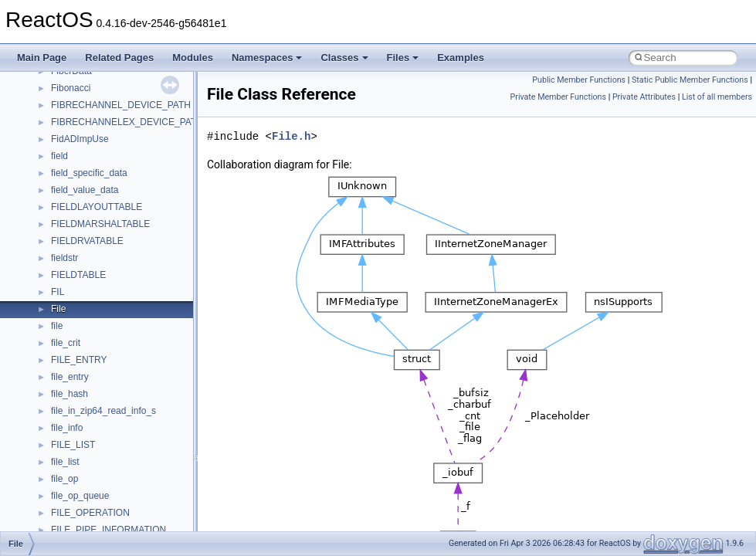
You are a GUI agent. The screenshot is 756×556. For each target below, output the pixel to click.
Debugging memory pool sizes (88, 124)
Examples (461, 58)
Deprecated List (59, 293)
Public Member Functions (579, 80)
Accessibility (76, 429)
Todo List (45, 276)
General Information (67, 259)
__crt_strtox (75, 412)
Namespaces (267, 58)
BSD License (53, 242)
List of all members (717, 97)
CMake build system (68, 90)
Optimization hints (63, 208)
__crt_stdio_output (89, 395)
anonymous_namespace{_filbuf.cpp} (125, 446)
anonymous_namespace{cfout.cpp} (123, 480)
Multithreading (55, 192)
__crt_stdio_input (86, 378)
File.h (291, 136)
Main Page (42, 58)
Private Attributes (644, 97)
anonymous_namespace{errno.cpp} (124, 514)
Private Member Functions (558, 97)
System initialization (67, 175)
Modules (193, 58)
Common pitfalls (59, 107)
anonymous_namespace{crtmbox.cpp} (130, 497)
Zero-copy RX (55, 158)
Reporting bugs (58, 141)
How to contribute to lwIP (78, 73)
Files (403, 58)
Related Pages (119, 58)
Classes (344, 58)
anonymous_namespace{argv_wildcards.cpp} (144, 463)
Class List (59, 361)
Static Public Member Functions (690, 80)
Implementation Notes (71, 225)
